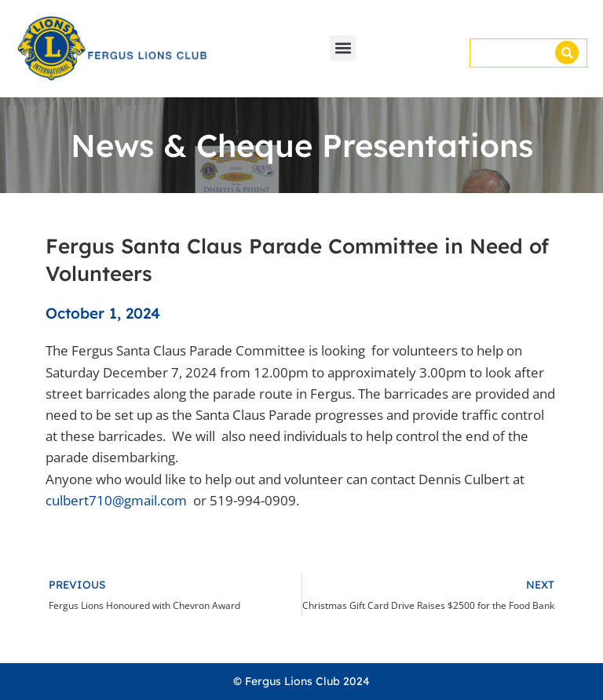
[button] (343, 48)
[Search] (567, 53)
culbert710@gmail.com (116, 500)
